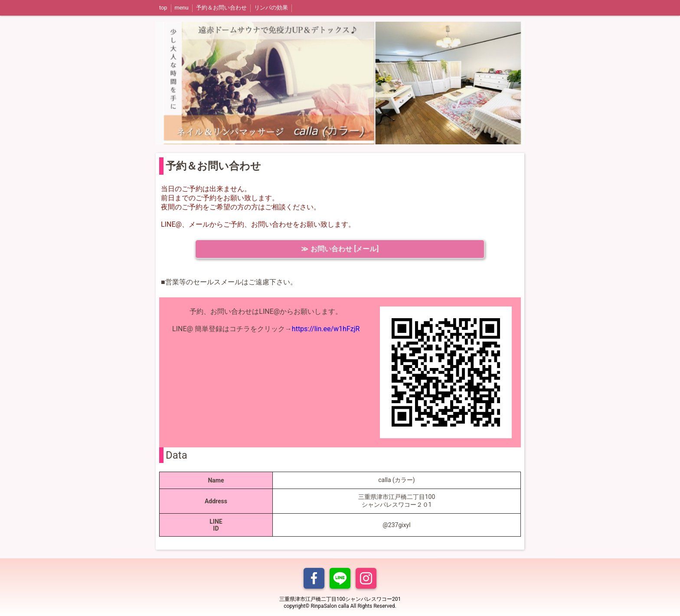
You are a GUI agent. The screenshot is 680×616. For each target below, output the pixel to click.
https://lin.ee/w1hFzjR (326, 329)
